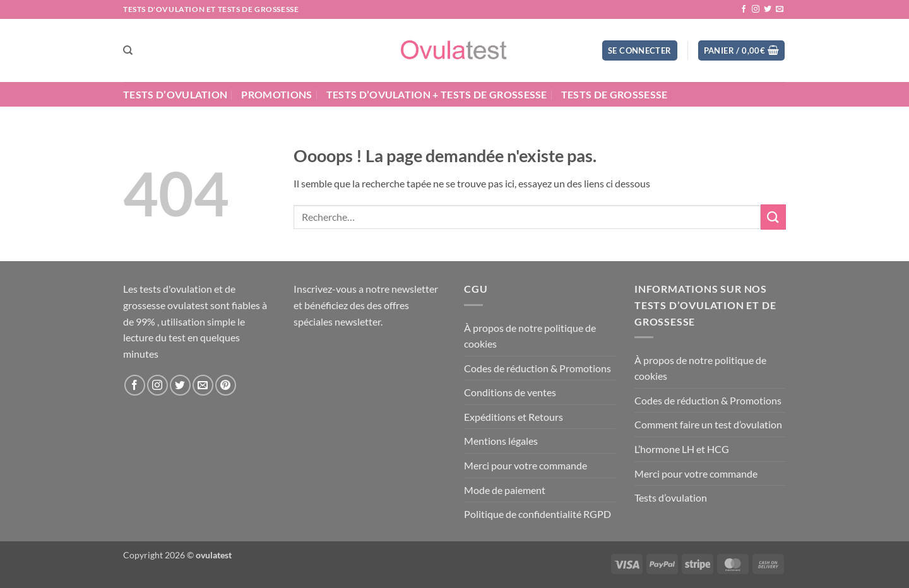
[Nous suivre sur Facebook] (744, 9)
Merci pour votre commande (526, 465)
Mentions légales (501, 441)
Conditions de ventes (510, 392)
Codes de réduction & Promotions (538, 368)
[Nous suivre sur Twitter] (768, 9)
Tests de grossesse (615, 94)
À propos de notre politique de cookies (530, 336)
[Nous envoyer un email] (780, 9)
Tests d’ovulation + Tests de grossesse (437, 94)
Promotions (276, 94)
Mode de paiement (505, 490)
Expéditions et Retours (514, 417)
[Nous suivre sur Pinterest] (226, 385)
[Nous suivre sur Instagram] (756, 9)
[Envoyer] (773, 217)
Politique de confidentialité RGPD (538, 514)
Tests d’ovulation (175, 94)
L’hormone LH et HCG (682, 449)
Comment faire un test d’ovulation (708, 424)
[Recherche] (128, 50)
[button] (640, 51)
